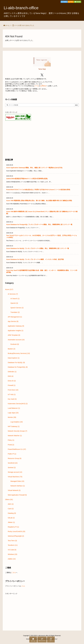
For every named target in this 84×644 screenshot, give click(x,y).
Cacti (11, 509)
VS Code (12, 550)
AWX (11, 504)
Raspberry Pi (13, 527)
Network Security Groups (17, 431)
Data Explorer (14, 358)
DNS (11, 376)
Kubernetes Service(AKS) (18, 404)
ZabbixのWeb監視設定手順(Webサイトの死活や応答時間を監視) (27, 179)
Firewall (12, 385)
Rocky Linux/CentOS (16, 531)
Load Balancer (14, 408)
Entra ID (12, 381)
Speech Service (17, 308)
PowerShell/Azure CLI (17, 449)
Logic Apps (13, 413)
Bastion (11, 349)
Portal (11, 445)
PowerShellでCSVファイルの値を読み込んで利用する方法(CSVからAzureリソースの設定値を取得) (38, 190)
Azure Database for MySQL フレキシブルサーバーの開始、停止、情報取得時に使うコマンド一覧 (38, 248)
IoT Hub (12, 394)
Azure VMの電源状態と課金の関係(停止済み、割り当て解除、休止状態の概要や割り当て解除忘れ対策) (39, 201)
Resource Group (15, 458)
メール (37, 86)
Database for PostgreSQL (18, 367)
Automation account (16, 340)
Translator (15, 312)
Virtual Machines (15, 477)
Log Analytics (17, 422)
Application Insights (16, 331)
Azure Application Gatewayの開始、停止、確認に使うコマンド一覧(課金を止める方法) (34, 168)
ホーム (7, 25)
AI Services (13, 294)
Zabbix (12, 559)
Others (9, 499)
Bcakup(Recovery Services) (19, 353)
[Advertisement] (42, 139)
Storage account (15, 472)
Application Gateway (16, 326)
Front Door (13, 390)
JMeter (11, 522)
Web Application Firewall (17, 495)
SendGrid (13, 463)
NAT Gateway (14, 426)
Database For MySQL (16, 363)
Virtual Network (14, 490)
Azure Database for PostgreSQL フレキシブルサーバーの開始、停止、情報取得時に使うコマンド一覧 (39, 224)
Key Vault (12, 399)
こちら (14, 572)
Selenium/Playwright (16, 536)
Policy (11, 440)
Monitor (12, 417)
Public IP (12, 454)
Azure (9, 289)
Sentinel (12, 468)
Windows (12, 554)
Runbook (15, 344)
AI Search (15, 299)
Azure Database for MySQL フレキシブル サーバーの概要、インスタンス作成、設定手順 (35, 259)
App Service (13, 321)
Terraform (13, 545)
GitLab (11, 518)
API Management (15, 317)
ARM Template (14, 335)
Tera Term (12, 541)
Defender (12, 372)
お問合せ (43, 86)
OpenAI (14, 303)
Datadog (12, 513)
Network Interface (18, 486)
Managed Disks (17, 481)
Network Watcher (15, 436)
